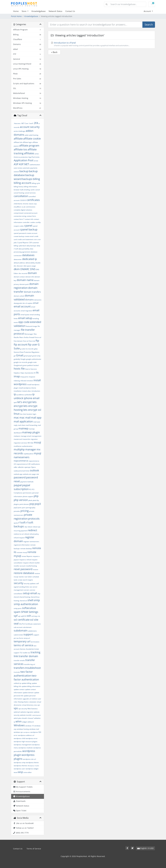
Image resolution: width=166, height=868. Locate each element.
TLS (21, 653)
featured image (32, 326)
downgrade (18, 303)
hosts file (19, 369)
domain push (24, 284)
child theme (18, 204)
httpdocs (17, 373)
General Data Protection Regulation (27, 352)
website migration (27, 712)
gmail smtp (36, 356)
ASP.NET (24, 164)
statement (37, 624)
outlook (34, 470)
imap (17, 376)
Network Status (55, 11)
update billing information (31, 686)
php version (21, 500)
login (34, 414)
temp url (27, 638)
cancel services (30, 193)
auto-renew (18, 168)
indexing (17, 381)
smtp (37, 600)
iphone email (32, 398)
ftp (37, 341)
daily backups (31, 246)
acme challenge (19, 131)
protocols (34, 519)
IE (35, 373)
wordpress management (23, 745)
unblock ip (17, 683)
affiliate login (27, 142)
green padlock (28, 365)
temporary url (22, 641)
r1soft (22, 522)
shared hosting (25, 597)
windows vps (18, 732)
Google (23, 359)
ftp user (33, 344)
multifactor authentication (23, 446)
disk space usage (30, 266)
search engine (28, 580)
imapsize (32, 377)
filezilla (16, 337)
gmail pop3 (28, 356)
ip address (20, 395)
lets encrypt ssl (32, 410)
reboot (30, 527)
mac (16, 418)
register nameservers (31, 542)
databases (28, 255)
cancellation (21, 196)
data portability (24, 249)
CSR (30, 243)
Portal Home (16, 16)
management (36, 436)
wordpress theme (32, 762)
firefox (26, 337)
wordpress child (19, 738)
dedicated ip (30, 259)
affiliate (18, 139)
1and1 (31, 123)
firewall (32, 337)
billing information (30, 187)
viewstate (33, 702)
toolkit (25, 653)
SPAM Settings (30, 612)
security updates (30, 583)
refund (27, 534)
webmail (17, 712)
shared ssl (23, 601)
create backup (19, 236)
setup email (30, 593)
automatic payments (30, 168)
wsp (20, 772)
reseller (37, 563)
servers (27, 590)
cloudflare (17, 207)
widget (25, 722)
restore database (24, 573)
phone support (28, 496)
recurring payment (20, 531)
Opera (33, 467)
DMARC (25, 269)
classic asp (33, 204)
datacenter (18, 259)
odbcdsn (21, 467)
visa (35, 705)
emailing (36, 318)
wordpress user (19, 769)
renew (24, 556)
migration (34, 439)
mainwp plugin (31, 432)
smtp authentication (26, 604)
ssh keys (35, 616)
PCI (30, 489)
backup (24, 171)
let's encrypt (25, 402)
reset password (23, 569)
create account (32, 233)
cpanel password (20, 233)
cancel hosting (19, 193)
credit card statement (25, 239)
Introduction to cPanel (101, 44)
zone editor (28, 772)
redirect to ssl (19, 534)
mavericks (26, 439)
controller (26, 222)
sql (19, 616)
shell (30, 600)
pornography (31, 508)
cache (32, 190)
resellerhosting (31, 566)
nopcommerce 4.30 (23, 464)
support (28, 634)
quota (16, 523)
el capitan (29, 303)
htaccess (34, 369)
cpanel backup (29, 229)
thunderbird (30, 649)
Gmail (20, 355)
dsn (24, 303)
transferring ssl (30, 664)
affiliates (29, 153)
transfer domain (28, 656)
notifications (35, 464)
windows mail (34, 729)
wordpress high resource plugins (26, 742)
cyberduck (22, 246)
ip (15, 394)
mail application (23, 421)
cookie (33, 222)
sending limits (24, 587)
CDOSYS (23, 200)
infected (23, 381)
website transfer (26, 715)
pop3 (38, 504)
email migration (26, 311)
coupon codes (19, 226)
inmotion (30, 381)
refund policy (34, 534)
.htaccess (17, 123)
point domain (24, 504)
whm (19, 721)
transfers (19, 668)
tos (29, 653)
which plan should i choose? (24, 718)
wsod (16, 772)
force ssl (38, 337)
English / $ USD (145, 848)
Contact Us (70, 11)
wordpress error (32, 738)
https (22, 373)
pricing (25, 511)
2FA (36, 123)
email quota (25, 315)
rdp (26, 527)
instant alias (27, 391)
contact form (31, 216)
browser (17, 190)
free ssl (26, 341)
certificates (33, 200)
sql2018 (23, 616)
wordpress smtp (20, 762)
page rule (35, 474)
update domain (28, 693)
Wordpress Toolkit (33, 766)
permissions (27, 493)
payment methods (27, 482)
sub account (18, 627)
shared (16, 597)
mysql (37, 453)
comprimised (18, 213)
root (26, 577)
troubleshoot (33, 668)
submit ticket (18, 635)
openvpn (27, 467)
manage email (26, 436)
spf (16, 616)
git (15, 356)
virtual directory (28, 705)
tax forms (20, 638)
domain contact (19, 277)
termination (35, 642)
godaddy (17, 359)
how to (28, 369)
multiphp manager (25, 449)
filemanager (29, 334)
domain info (30, 277)
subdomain (21, 631)
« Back (54, 52)
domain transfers (32, 292)
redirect (32, 530)
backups (27, 179)
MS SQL (30, 443)
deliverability (30, 263)
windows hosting (23, 729)
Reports (29, 556)
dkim (17, 269)
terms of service (23, 645)
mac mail (25, 418)
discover (20, 266)
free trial (32, 341)
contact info (29, 219)
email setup (25, 318)
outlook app (18, 474)
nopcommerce (21, 461)
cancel (37, 190)
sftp (39, 594)
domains (29, 300)
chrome (25, 204)
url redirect (33, 699)
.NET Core (25, 123)
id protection (29, 373)
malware (17, 436)
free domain (18, 341)
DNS (33, 269)
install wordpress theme (27, 388)
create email (29, 236)
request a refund (25, 560)
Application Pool (23, 160)
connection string (20, 216)
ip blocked (28, 395)
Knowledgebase (39, 11)
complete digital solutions (23, 210)
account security (30, 127)
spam (17, 612)
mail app (36, 418)
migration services (20, 443)
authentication (35, 165)
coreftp (38, 222)
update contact (19, 689)
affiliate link (18, 142)
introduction (36, 391)
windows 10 (30, 726)
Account (148, 11)
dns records (23, 273)
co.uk (23, 207)
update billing (26, 683)
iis (37, 372)
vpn (39, 705)
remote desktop (26, 549)
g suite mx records (27, 349)
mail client (22, 425)
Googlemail (18, 365)
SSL (39, 616)
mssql (37, 442)
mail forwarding (32, 425)
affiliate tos (20, 149)
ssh (29, 616)
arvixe (36, 161)
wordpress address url (26, 735)
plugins (16, 504)
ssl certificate (22, 620)
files (35, 334)
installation (18, 391)
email (36, 303)
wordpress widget (32, 769)
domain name (25, 280)
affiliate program (29, 146)
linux (17, 414)
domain (32, 273)
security (18, 583)
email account (22, 306)
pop (32, 504)
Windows (19, 725)
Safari (30, 577)
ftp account (21, 344)
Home (16, 11)
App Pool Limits (34, 157)
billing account (22, 183)
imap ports (24, 377)
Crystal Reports (23, 243)
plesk (30, 500)
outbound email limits (22, 471)
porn (24, 508)
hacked (36, 365)
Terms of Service (34, 849)
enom (16, 322)
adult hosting (34, 135)
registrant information (22, 545)
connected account (31, 213)
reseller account (20, 566)
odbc (15, 467)
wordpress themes (20, 766)
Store (24, 11)
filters (21, 337)
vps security (23, 709)
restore (35, 569)
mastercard (18, 439)
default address (19, 263)
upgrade (26, 699)
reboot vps (37, 527)
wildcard (31, 722)
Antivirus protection (21, 157)
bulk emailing (25, 190)
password (20, 477)
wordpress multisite (26, 748)
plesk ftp (36, 500)
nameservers (22, 457)
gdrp (36, 349)
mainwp (23, 428)
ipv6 (15, 402)
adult (27, 135)
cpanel (28, 226)
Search (149, 25)
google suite (32, 362)
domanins (38, 300)
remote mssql (22, 552)
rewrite (21, 577)
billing (36, 179)
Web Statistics (33, 709)
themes (23, 649)
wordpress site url (29, 759)
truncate (17, 672)
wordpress (27, 732)
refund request (19, 538)
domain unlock (19, 296)
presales (17, 511)
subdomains (32, 631)
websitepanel (37, 715)
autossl (16, 172)
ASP (16, 164)
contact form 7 (19, 219)
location (29, 414)
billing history (19, 187)
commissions (31, 207)
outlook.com (27, 474)
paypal (18, 485)
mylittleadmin (28, 454)
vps (16, 708)
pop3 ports (18, 508)
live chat (23, 414)
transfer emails (19, 660)
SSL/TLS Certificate (26, 624)
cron (35, 239)
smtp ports (18, 608)
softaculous (29, 608)
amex (37, 154)
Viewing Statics (23, 702)
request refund (28, 563)
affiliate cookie (32, 139)
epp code (24, 322)
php (36, 496)
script (20, 580)
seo (31, 587)
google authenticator (34, 359)
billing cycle (36, 183)
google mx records (20, 362)
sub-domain (27, 627)
